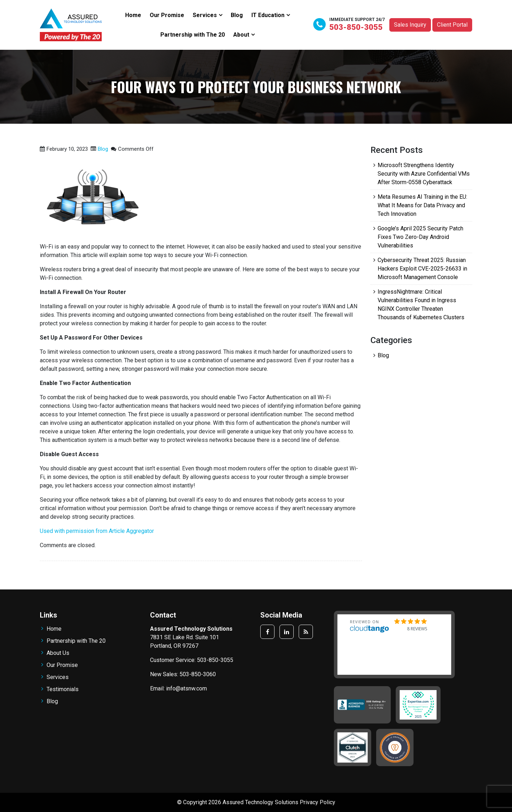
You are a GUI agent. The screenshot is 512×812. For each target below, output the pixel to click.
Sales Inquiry (410, 25)
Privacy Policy (318, 802)
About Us (58, 653)
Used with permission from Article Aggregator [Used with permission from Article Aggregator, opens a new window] (97, 531)
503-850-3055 (356, 27)
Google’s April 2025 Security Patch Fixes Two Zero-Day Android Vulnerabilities (420, 237)
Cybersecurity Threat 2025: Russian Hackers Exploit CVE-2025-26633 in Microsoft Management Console (422, 269)
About (241, 35)
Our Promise (167, 15)
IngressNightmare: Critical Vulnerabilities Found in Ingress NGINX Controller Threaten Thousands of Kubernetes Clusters (421, 304)
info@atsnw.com (186, 688)
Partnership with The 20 (193, 35)
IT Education (268, 15)
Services (205, 15)
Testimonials (63, 689)
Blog (237, 15)
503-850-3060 (198, 674)
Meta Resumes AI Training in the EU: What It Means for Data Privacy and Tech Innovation (422, 205)
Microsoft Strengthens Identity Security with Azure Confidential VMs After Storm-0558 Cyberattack (424, 174)
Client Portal (452, 25)
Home (133, 15)
